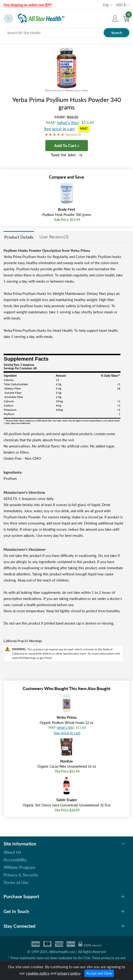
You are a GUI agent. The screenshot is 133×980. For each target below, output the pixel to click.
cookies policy (38, 973)
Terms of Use (16, 882)
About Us (12, 852)
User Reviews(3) (54, 237)
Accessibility (15, 860)
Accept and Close (99, 973)
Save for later (64, 155)
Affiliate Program (19, 867)
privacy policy (69, 973)
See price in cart (59, 129)
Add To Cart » (67, 145)
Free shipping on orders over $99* (28, 5)
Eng (106, 5)
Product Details (19, 237)
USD (121, 5)
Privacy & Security (21, 875)
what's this (68, 122)
